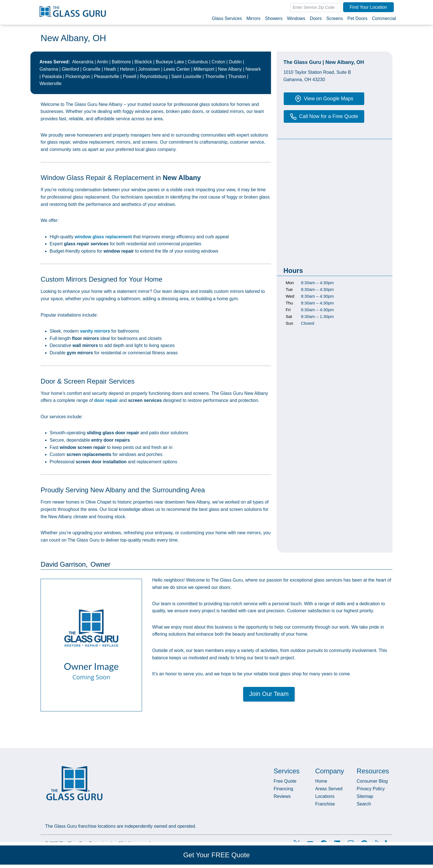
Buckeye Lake (170, 62)
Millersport (204, 69)
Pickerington (78, 76)
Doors (316, 18)
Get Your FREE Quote (216, 855)
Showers (274, 18)
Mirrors (254, 18)
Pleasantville (106, 76)
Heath (110, 69)
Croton (218, 62)
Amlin (103, 62)
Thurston (237, 76)
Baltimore (121, 62)
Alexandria (83, 62)
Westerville (50, 84)
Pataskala (52, 76)
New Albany (230, 69)
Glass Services (227, 18)
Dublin (235, 62)
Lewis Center (177, 69)
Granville (92, 69)
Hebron (127, 69)
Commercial (384, 18)
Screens (335, 18)
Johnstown (149, 69)
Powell (129, 76)
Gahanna (49, 69)
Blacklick (143, 62)
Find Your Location (368, 7)
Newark (253, 69)
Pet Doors (357, 18)
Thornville (215, 76)
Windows (296, 18)
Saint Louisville (186, 76)
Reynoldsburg (154, 76)
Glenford (70, 69)
